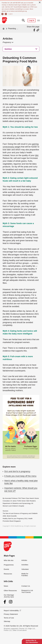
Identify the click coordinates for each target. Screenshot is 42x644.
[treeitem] (21, 49)
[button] (8, 42)
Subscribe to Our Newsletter (32, 641)
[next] (6, 14)
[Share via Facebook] (35, 30)
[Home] (4, 29)
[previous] (3, 14)
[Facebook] (5, 602)
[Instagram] (11, 602)
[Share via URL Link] (38, 30)
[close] (40, 2)
